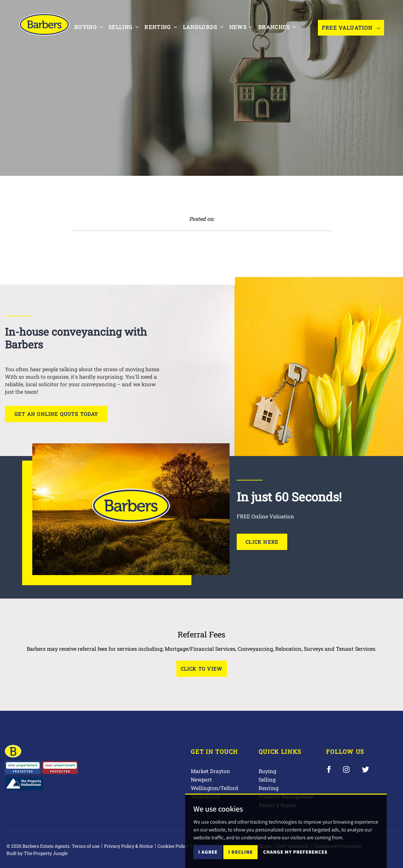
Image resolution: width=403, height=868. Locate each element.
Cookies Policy (173, 846)
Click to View (202, 669)
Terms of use (86, 846)
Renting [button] (161, 27)
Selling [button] (124, 27)
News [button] (241, 27)
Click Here (262, 542)
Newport (201, 779)
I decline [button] (240, 852)
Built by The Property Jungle (37, 853)
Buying (267, 771)
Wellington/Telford (215, 788)
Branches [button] (277, 27)
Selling (267, 779)
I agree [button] (208, 852)
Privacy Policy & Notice (128, 846)
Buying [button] (89, 27)
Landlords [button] (203, 27)
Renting (269, 788)
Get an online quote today (56, 414)
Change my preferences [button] (295, 852)
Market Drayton (210, 771)
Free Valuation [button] (351, 28)
